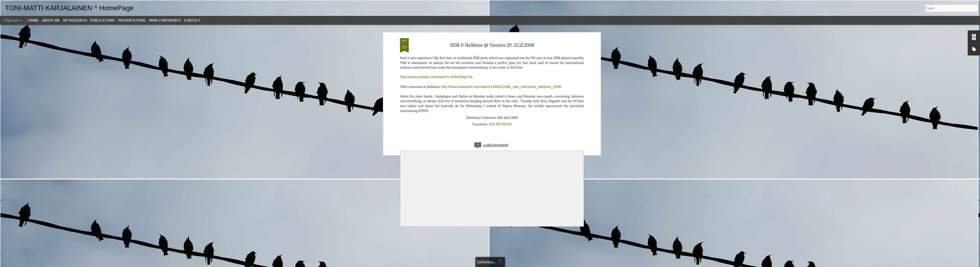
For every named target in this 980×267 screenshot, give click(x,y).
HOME (33, 20)
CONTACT (192, 20)
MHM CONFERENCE (165, 20)
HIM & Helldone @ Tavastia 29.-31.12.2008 (492, 45)
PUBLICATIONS (103, 20)
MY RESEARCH (75, 20)
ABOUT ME (51, 20)
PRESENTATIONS (132, 20)
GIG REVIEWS (500, 124)
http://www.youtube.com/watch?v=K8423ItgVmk (436, 77)
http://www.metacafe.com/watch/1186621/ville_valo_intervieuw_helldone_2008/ (501, 87)
